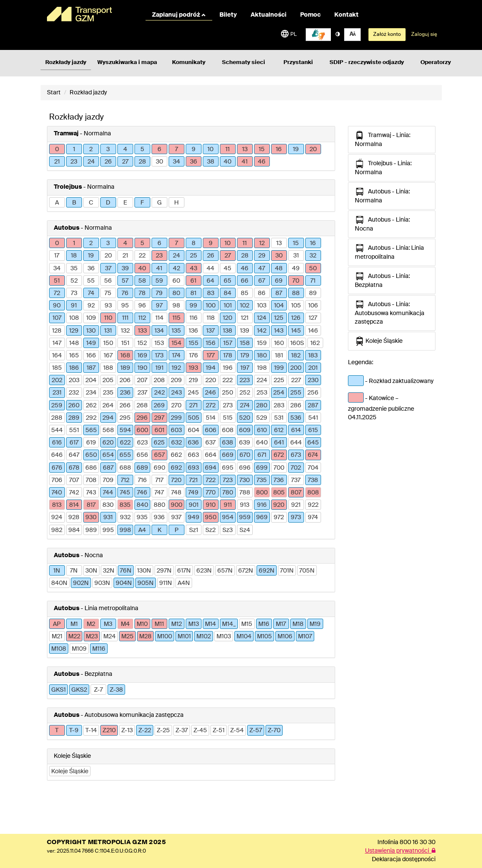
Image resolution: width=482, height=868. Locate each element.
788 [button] (245, 493)
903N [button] (102, 583)
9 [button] (194, 149)
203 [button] (74, 380)
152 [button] (142, 343)
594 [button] (125, 430)
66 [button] (245, 281)
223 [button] (245, 380)
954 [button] (228, 517)
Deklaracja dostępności (404, 859)
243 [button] (177, 393)
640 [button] (262, 443)
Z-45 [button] (200, 731)
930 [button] (91, 517)
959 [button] (245, 517)
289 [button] (74, 418)
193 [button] (193, 368)
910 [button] (211, 505)
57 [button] (125, 281)
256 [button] (313, 393)
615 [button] (313, 430)
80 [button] (176, 293)
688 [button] (125, 468)
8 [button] (194, 243)
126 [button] (296, 318)
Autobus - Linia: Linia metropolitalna (389, 252)
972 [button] (279, 517)
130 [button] (91, 331)
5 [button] (142, 149)
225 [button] (279, 380)
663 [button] (193, 455)
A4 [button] (142, 530)
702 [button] (296, 468)
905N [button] (146, 583)
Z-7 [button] (98, 690)
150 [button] (108, 343)
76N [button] (126, 571)
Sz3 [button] (228, 530)
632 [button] (177, 443)
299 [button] (176, 418)
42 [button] (177, 269)
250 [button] (228, 393)
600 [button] (142, 430)
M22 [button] (74, 637)
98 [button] (176, 306)
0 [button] (57, 149)
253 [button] (262, 393)
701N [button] (287, 571)
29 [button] (262, 256)
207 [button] (142, 380)
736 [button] (279, 480)
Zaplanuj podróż (179, 15)
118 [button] (211, 318)
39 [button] (125, 269)
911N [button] (166, 583)
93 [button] (108, 306)
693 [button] (193, 468)
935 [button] (142, 517)
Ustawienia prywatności (400, 851)
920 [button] (279, 505)
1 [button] (74, 149)
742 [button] (74, 493)
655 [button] (125, 455)
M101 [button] (184, 637)
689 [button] (142, 468)
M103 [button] (224, 637)
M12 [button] (177, 624)
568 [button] (108, 430)
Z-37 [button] (182, 731)
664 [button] (211, 455)
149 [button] (91, 343)
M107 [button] (305, 637)
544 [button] (57, 430)
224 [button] (262, 380)
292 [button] (91, 418)
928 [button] (74, 517)
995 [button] (108, 530)
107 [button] (57, 318)
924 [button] (57, 517)
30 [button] (159, 162)
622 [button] (125, 443)
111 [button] (125, 318)
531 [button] (279, 418)
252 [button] (245, 393)
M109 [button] (79, 649)
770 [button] (211, 493)
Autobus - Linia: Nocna (382, 224)
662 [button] (176, 455)
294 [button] (108, 418)
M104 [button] (244, 637)
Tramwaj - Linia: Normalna (383, 139)
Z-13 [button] (127, 731)
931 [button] (108, 517)
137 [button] (210, 331)
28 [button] (142, 162)
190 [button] (142, 368)
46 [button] (262, 162)
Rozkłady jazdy (66, 63)
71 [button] (313, 281)
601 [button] (159, 430)
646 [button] (57, 455)
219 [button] (193, 380)
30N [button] (91, 571)
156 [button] (211, 343)
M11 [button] (159, 624)
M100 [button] (165, 637)
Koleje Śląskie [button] (70, 772)
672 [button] (279, 455)
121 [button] (245, 318)
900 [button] (177, 505)
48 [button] (279, 269)
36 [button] (194, 162)
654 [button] (108, 455)
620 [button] (108, 443)
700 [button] (279, 468)
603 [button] (176, 430)
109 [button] (91, 318)
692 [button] (176, 468)
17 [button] (57, 256)
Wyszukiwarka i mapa (127, 63)
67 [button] (262, 281)
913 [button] (245, 505)
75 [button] (108, 293)
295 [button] (125, 418)
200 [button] (296, 368)
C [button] (91, 203)
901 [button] (194, 505)
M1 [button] (74, 624)
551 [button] (74, 430)
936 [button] (159, 517)
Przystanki (298, 63)
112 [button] (142, 318)
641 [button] (279, 443)
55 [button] (91, 281)
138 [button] (228, 331)
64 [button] (210, 281)
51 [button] (57, 281)
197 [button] (245, 368)
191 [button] (159, 368)
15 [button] (262, 149)
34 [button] (177, 162)
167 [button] (108, 356)
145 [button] (296, 331)
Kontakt (346, 15)
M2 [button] (91, 624)
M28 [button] (145, 637)
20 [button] (313, 149)
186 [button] (74, 368)
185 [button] (57, 368)
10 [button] (210, 149)
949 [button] (194, 517)
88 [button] (296, 293)
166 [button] (91, 356)
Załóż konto (387, 35)
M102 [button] (204, 637)
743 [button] (91, 493)
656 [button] (142, 455)
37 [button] (108, 269)
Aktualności (269, 15)
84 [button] (228, 293)
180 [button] (262, 356)
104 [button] (279, 306)
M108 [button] (59, 649)
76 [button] (125, 293)
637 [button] (210, 443)
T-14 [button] (91, 731)
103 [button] (262, 306)
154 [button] (177, 343)
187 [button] (91, 368)
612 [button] (279, 430)
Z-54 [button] (237, 731)
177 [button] (211, 356)
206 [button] (125, 380)
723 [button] (228, 480)
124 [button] (262, 318)
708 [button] (91, 480)
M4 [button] (125, 624)
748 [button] (176, 493)
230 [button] (313, 380)
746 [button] (142, 493)
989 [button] (91, 530)
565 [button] (91, 430)
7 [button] (177, 149)
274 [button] (245, 406)
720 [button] (176, 480)
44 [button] (210, 269)
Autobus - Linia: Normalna (382, 195)
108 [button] (74, 318)
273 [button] (228, 406)
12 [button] (262, 243)
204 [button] (91, 380)
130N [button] (144, 571)
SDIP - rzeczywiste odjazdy (367, 63)
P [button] (177, 530)
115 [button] (177, 318)
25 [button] (194, 256)
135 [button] (176, 331)
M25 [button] (127, 637)
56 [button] (108, 281)
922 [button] (313, 505)
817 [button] (91, 505)
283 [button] (279, 406)
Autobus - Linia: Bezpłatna (382, 280)
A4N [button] (184, 583)
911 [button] (228, 505)
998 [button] (125, 530)
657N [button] (225, 571)
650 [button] (91, 455)
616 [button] (57, 443)
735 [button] (262, 480)
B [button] (74, 203)
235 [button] (108, 393)
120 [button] (228, 318)
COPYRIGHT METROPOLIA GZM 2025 (107, 842)
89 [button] (313, 293)
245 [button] (193, 393)
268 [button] (142, 406)
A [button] (57, 203)
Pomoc (310, 15)
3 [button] (108, 149)
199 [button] (279, 368)
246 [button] (210, 393)
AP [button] (57, 624)
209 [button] (176, 380)
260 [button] (74, 406)
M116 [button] (99, 649)
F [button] (142, 203)
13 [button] (245, 149)
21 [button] (57, 162)
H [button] (177, 203)
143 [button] (279, 331)
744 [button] (108, 493)
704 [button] (313, 468)
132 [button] (125, 331)
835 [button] (125, 505)
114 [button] (159, 318)
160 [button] (279, 343)
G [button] (159, 203)
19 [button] (296, 149)
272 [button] (211, 406)
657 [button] (159, 455)
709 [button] (108, 480)
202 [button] (57, 380)
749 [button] (193, 493)
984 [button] (74, 530)
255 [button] (296, 393)
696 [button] (245, 468)
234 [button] (91, 393)
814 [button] (74, 505)
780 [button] (228, 493)
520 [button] (245, 418)
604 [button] (194, 430)
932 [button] (125, 517)
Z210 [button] (109, 731)
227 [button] (296, 380)
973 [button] (296, 517)
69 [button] (279, 281)
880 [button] (159, 505)
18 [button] (74, 256)
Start (54, 93)
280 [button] (262, 406)
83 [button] (211, 293)
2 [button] (91, 149)
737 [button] (296, 480)
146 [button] (313, 331)
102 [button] (245, 306)
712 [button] (125, 480)
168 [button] (125, 356)
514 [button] (211, 418)
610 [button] (262, 430)
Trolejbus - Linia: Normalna (383, 167)
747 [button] (159, 493)
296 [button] (142, 418)
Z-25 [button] (163, 731)
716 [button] (142, 480)
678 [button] (74, 468)
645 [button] (313, 443)
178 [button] (228, 356)
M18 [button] (298, 624)
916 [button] (262, 505)
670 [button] (245, 455)
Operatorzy (436, 63)
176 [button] (194, 356)
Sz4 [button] (245, 530)
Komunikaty (189, 63)
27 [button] (125, 162)
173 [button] (159, 356)
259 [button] (57, 406)
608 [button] (228, 430)
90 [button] (57, 306)
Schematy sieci (244, 63)
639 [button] (245, 443)
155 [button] (194, 343)
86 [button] (262, 293)
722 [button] (211, 480)
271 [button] (193, 406)
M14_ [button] (229, 624)
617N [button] (184, 571)
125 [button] (279, 318)
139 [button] (245, 331)
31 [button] (296, 256)
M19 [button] (315, 624)
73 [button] (74, 293)
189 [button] (125, 368)
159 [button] (262, 343)
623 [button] (142, 443)
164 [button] (57, 356)
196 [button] (228, 368)
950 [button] (211, 517)
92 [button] (91, 306)
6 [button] (159, 149)
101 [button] (228, 306)
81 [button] (193, 293)
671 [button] (262, 455)
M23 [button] (92, 637)
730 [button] (245, 480)
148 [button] (74, 343)
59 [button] (159, 281)
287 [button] (313, 406)
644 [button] (296, 443)
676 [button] (57, 468)
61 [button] (193, 281)
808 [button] (313, 493)
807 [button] (296, 493)
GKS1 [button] (58, 690)
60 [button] (176, 281)
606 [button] (211, 430)
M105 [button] (264, 637)
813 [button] (57, 505)
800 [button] (262, 493)
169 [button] (142, 356)
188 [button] (108, 368)
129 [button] (74, 331)
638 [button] (228, 443)
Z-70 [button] (274, 731)
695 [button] (228, 468)
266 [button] (125, 406)
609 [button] (245, 430)
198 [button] (262, 368)
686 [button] (91, 468)
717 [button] (159, 480)
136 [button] (193, 331)
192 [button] (176, 368)
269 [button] (159, 406)
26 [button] (108, 162)
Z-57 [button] (256, 731)
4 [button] (125, 149)
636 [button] (193, 443)
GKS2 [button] (79, 690)
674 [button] (313, 455)
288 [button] (57, 418)
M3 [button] (108, 624)
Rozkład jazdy (88, 93)
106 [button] (313, 306)
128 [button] (57, 331)
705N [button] (307, 571)
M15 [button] (247, 624)
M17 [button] (281, 624)
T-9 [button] (74, 731)
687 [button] (108, 468)
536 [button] (296, 418)
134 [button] (159, 331)
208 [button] (159, 380)
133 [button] (142, 331)
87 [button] (279, 293)
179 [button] (245, 356)
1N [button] (57, 571)
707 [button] (74, 480)
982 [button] (57, 530)
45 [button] (228, 269)
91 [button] (74, 306)
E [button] (125, 203)
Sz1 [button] (194, 530)
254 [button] (279, 393)
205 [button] (108, 380)
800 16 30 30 (418, 842)
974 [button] (313, 517)
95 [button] (125, 306)
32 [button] (313, 256)
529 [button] (262, 418)
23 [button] (74, 162)
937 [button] (176, 517)
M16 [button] (264, 624)
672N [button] (246, 571)
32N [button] (109, 571)
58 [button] (142, 281)
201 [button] (313, 368)
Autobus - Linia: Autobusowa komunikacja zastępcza (390, 312)
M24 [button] (110, 637)
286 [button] (296, 406)
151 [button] (125, 343)
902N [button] (81, 583)
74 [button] (91, 293)
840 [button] (142, 505)
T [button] (57, 731)
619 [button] (91, 443)
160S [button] (297, 343)
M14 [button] (210, 624)
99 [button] (193, 306)
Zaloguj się (424, 35)
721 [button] (193, 480)
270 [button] (176, 406)
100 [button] (211, 306)
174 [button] (176, 356)
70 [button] (296, 281)
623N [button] (204, 571)
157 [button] (228, 343)
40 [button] (228, 162)
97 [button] (159, 306)
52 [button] (74, 281)
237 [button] (142, 393)
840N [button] (59, 583)
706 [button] (57, 480)
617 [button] (74, 443)
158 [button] (245, 343)
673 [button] (296, 455)
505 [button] (194, 418)
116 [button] (194, 318)
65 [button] (228, 281)
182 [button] (296, 356)
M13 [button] (194, 624)
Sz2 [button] (210, 530)
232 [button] (74, 393)
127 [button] (313, 318)
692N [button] (267, 571)
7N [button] (74, 571)
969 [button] (262, 517)
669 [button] (228, 455)
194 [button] (211, 368)
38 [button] (211, 162)
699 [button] (262, 468)
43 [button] (194, 269)
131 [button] (108, 331)
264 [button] (108, 406)
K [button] (159, 530)
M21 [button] (57, 637)
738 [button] (313, 480)
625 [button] (159, 443)
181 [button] (279, 356)
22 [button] (142, 256)
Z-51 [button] (219, 731)
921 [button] (296, 505)
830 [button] (108, 505)
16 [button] (279, 149)
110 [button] (108, 318)
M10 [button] (142, 624)
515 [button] (228, 418)
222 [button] (228, 380)
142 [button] (262, 331)
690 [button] (159, 468)
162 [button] (315, 343)
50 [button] (313, 269)
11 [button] (228, 149)
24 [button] (91, 162)
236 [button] (125, 393)
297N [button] (164, 571)
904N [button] (124, 583)
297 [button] (159, 418)
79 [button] (159, 293)
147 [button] (57, 343)
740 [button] (57, 493)
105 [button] (296, 306)
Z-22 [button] (145, 731)
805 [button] (279, 493)
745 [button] (125, 493)
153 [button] (159, 343)
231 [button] (57, 393)
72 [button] (57, 293)
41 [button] (245, 162)
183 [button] (313, 356)
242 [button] (159, 393)
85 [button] (245, 293)
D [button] (108, 203)
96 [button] (142, 306)
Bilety (228, 15)
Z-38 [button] (116, 690)
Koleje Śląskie (379, 341)
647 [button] (74, 455)
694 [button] (211, 468)
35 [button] (74, 269)
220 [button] (211, 380)
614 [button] (296, 430)
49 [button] (296, 269)
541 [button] (313, 418)
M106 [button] (285, 637)
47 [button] (262, 269)
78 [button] (142, 293)
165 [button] (74, 356)
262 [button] (91, 406)
